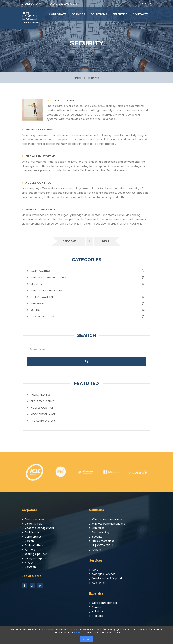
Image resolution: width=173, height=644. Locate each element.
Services (78, 14)
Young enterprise (34, 558)
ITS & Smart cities (102, 541)
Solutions (99, 14)
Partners (28, 550)
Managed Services (102, 574)
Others (95, 550)
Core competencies (103, 603)
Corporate (58, 14)
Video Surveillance (43, 414)
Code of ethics (32, 545)
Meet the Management (38, 528)
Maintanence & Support (106, 578)
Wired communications (106, 519)
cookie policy (81, 633)
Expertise (120, 14)
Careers (28, 541)
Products (96, 616)
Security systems (42, 401)
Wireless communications (107, 524)
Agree (86, 639)
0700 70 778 (62, 4)
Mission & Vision (33, 524)
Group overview (33, 519)
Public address (41, 395)
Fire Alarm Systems (43, 421)
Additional (97, 583)
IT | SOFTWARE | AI (102, 545)
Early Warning (99, 532)
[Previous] (70, 241)
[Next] (106, 241)
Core (94, 570)
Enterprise (97, 528)
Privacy (28, 563)
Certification (31, 532)
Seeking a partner (34, 554)
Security (96, 537)
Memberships (32, 537)
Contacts (141, 14)
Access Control (42, 408)
